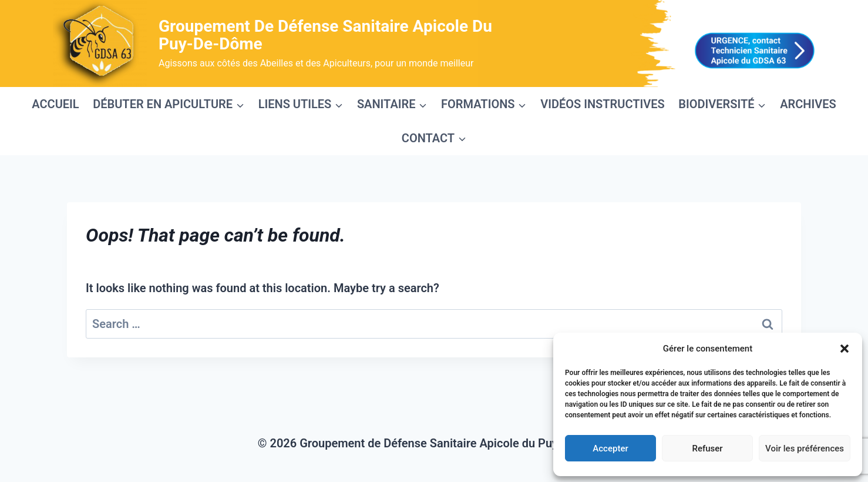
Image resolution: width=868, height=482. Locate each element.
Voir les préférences (805, 448)
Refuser (707, 448)
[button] (845, 349)
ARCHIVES (808, 104)
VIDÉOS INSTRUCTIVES (603, 104)
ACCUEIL (55, 104)
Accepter (610, 448)
